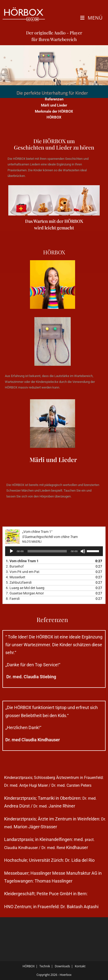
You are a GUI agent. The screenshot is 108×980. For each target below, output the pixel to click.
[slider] (47, 551)
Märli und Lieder (54, 105)
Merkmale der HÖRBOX (54, 111)
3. (23, 572)
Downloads (63, 966)
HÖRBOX (54, 117)
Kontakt (80, 966)
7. (25, 593)
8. (13, 599)
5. (19, 582)
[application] (54, 551)
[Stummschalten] (83, 551)
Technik (45, 966)
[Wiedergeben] (11, 551)
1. (22, 561)
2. (15, 566)
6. (25, 588)
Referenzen (54, 99)
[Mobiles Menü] (91, 18)
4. (16, 577)
